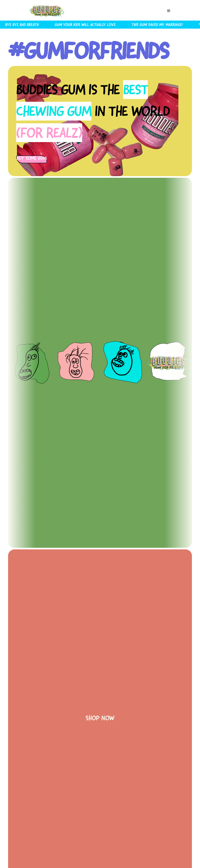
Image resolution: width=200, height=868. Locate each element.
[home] (47, 11)
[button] (169, 11)
